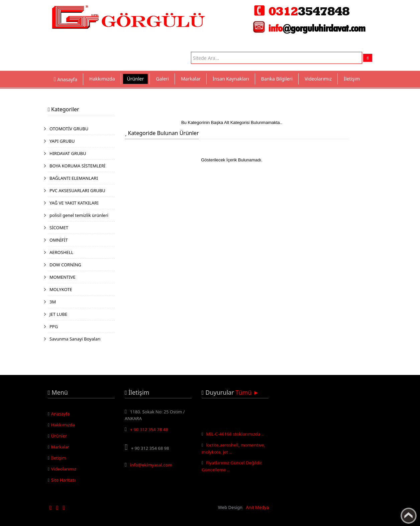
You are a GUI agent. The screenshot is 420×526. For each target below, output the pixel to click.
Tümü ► (247, 392)
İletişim (352, 79)
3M (53, 302)
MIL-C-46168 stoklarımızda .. (235, 435)
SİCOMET (59, 228)
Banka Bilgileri (277, 79)
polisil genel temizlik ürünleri (79, 215)
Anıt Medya (257, 507)
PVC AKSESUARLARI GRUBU (77, 190)
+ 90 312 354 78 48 (149, 429)
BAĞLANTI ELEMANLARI (74, 178)
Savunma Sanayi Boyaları (75, 339)
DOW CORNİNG (65, 265)
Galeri (162, 79)
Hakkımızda (102, 79)
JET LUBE (58, 314)
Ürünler (136, 79)
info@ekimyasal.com (151, 465)
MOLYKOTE (61, 289)
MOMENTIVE (63, 277)
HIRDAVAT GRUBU (68, 153)
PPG (54, 326)
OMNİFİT (59, 240)
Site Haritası (63, 480)
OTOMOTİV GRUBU (69, 129)
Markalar (191, 79)
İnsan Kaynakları (231, 79)
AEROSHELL (61, 252)
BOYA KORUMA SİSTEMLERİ (77, 166)
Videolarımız (318, 79)
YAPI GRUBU (62, 141)
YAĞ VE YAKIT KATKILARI (74, 203)
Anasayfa (61, 414)
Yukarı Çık (409, 516)
